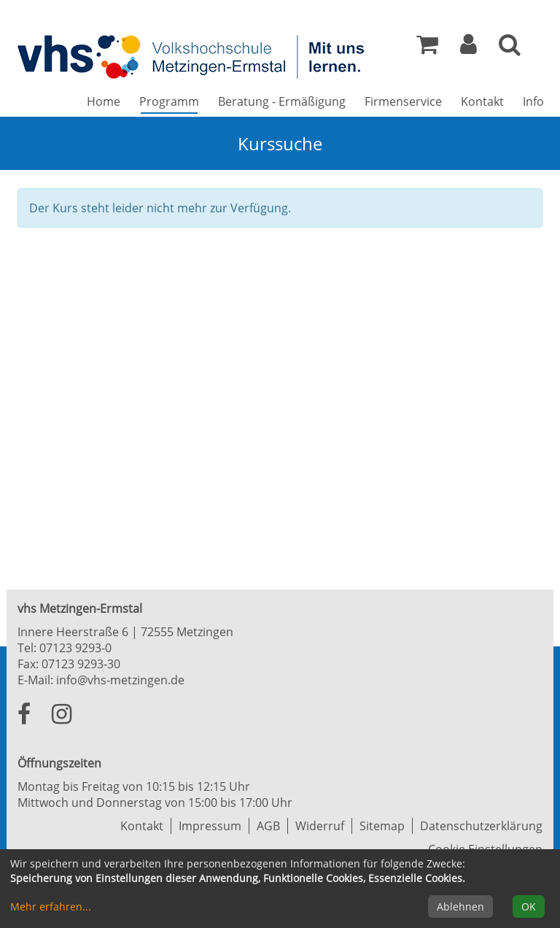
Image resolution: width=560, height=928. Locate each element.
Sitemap (382, 826)
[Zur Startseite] (192, 56)
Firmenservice (403, 101)
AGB (268, 826)
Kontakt (142, 826)
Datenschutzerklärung (481, 826)
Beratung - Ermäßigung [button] (282, 101)
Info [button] (533, 101)
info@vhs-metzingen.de (120, 680)
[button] (468, 48)
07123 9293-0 (75, 648)
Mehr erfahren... (51, 906)
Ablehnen (460, 906)
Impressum (210, 826)
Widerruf (320, 826)
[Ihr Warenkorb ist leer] (427, 48)
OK (529, 906)
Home (104, 101)
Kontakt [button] (482, 101)
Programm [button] (174, 101)
